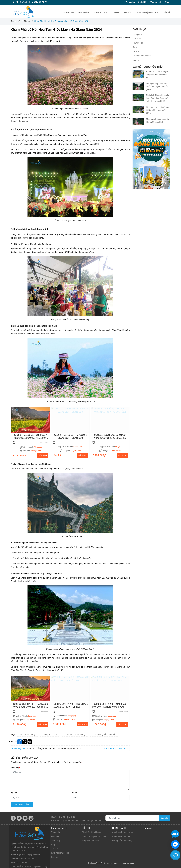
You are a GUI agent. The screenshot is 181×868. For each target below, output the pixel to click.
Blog (167, 2)
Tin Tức (128, 12)
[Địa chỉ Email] (132, 818)
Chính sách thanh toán (123, 832)
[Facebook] (13, 818)
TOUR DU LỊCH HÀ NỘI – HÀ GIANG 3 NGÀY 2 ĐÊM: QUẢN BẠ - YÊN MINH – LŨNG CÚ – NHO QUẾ (31, 438)
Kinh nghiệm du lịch (147, 12)
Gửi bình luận (22, 804)
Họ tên (14, 793)
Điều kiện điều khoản (91, 832)
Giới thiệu (143, 2)
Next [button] (128, 433)
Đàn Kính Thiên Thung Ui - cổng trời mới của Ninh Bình (158, 75)
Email (75, 793)
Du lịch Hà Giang (28, 734)
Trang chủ (130, 2)
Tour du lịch (156, 2)
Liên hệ (167, 12)
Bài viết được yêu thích (149, 67)
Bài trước (110, 749)
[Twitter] (19, 818)
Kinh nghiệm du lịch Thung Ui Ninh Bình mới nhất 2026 (158, 110)
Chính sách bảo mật (121, 836)
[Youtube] (25, 818)
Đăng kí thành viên (90, 841)
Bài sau (123, 749)
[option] (31, 433)
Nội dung (15, 768)
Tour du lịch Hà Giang (75, 734)
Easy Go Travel (50, 734)
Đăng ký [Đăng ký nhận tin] (165, 818)
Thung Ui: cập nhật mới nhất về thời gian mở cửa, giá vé (157, 86)
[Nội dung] (70, 780)
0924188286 (22, 850)
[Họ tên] (40, 798)
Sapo (132, 863)
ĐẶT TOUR (43, 455)
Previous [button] (13, 433)
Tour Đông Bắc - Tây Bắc (105, 734)
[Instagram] (31, 818)
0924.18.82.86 (19, 2)
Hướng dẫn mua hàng (122, 841)
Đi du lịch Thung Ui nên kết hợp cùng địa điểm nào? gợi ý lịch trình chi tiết (158, 98)
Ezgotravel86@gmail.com (29, 841)
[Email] (101, 798)
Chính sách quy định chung (94, 836)
